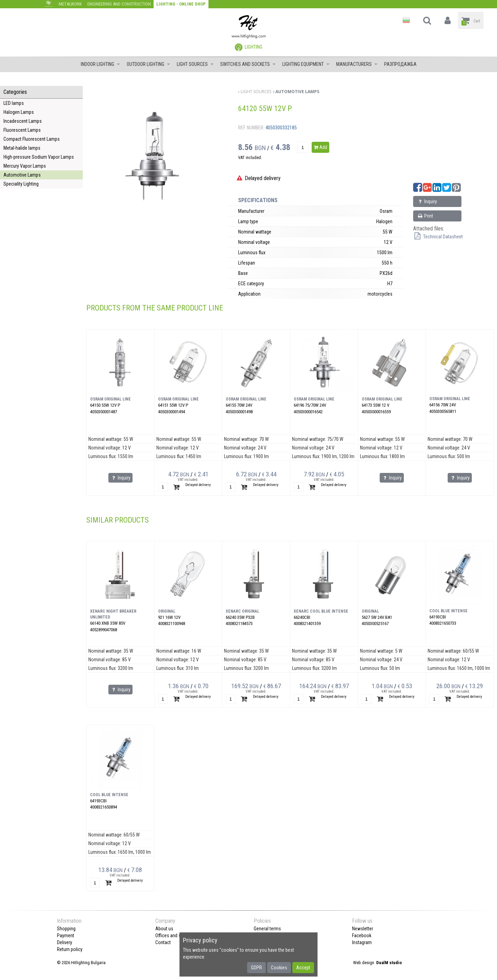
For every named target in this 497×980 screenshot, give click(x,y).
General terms (267, 929)
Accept (303, 968)
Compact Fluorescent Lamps (32, 139)
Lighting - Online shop (181, 4)
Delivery (65, 942)
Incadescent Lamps (23, 121)
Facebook (362, 936)
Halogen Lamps (19, 112)
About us (164, 929)
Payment (66, 936)
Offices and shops (173, 936)
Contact (163, 942)
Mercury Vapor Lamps (25, 166)
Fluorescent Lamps (22, 130)
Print (425, 216)
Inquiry (427, 201)
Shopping (66, 929)
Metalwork (70, 4)
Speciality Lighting (21, 184)
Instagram (362, 942)
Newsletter (363, 929)
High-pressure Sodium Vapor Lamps (39, 157)
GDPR (256, 968)
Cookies (279, 968)
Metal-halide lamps (22, 148)
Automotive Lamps (22, 175)
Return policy (70, 949)
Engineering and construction (119, 4)
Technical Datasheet (438, 237)
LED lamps (14, 103)
